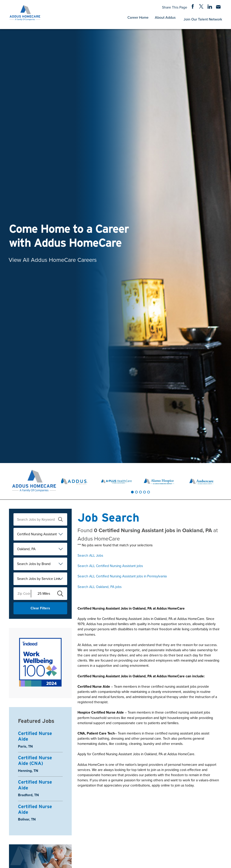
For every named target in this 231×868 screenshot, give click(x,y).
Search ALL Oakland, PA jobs (100, 587)
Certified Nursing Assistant (37, 534)
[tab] (132, 492)
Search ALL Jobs (90, 555)
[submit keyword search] (60, 519)
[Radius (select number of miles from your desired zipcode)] (42, 594)
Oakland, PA (26, 549)
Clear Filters (40, 608)
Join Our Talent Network (203, 19)
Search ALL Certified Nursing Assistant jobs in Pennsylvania (122, 576)
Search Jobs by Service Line (39, 579)
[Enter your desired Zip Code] (22, 594)
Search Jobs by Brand (34, 564)
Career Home (138, 17)
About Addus (165, 17)
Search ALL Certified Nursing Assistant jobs (110, 566)
